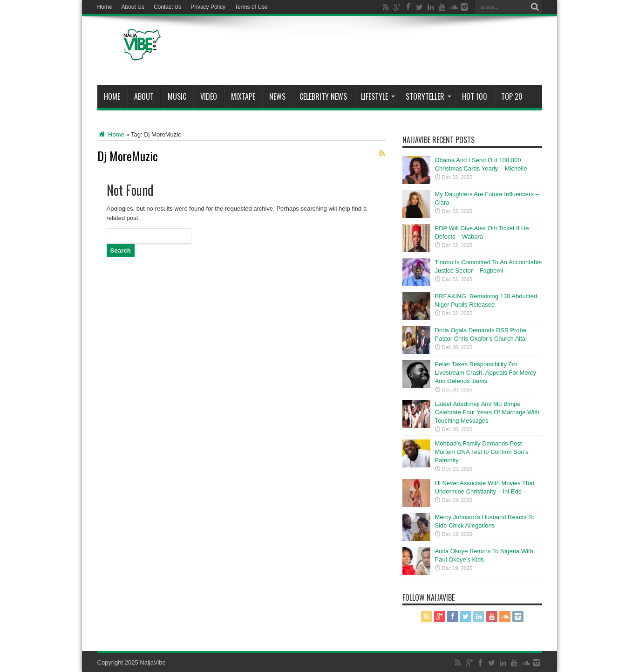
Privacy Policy (208, 7)
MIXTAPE (243, 96)
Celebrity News (323, 96)
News (277, 96)
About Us (133, 7)
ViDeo (209, 96)
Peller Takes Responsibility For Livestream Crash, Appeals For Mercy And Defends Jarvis (486, 373)
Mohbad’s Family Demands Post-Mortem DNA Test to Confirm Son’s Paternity (482, 452)
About (144, 96)
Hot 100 (475, 96)
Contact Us (167, 7)
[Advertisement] (373, 52)
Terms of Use (251, 7)
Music (177, 96)
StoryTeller (428, 96)
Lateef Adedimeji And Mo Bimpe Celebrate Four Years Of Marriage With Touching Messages (487, 412)
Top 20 (512, 96)
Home (105, 7)
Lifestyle (378, 96)
